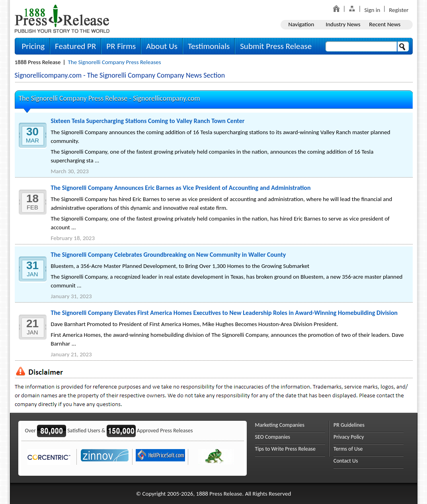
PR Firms (121, 46)
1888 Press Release (38, 62)
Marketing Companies (280, 425)
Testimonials (209, 46)
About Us (162, 46)
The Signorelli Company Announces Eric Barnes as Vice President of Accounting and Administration (181, 188)
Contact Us (346, 461)
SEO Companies (273, 437)
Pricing (33, 46)
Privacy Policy (349, 437)
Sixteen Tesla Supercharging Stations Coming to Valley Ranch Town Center (148, 121)
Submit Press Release (276, 46)
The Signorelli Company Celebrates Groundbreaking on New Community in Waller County (169, 255)
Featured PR (75, 46)
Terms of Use (348, 449)
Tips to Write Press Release (286, 449)
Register (399, 10)
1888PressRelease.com (62, 19)
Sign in (372, 10)
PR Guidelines (349, 425)
